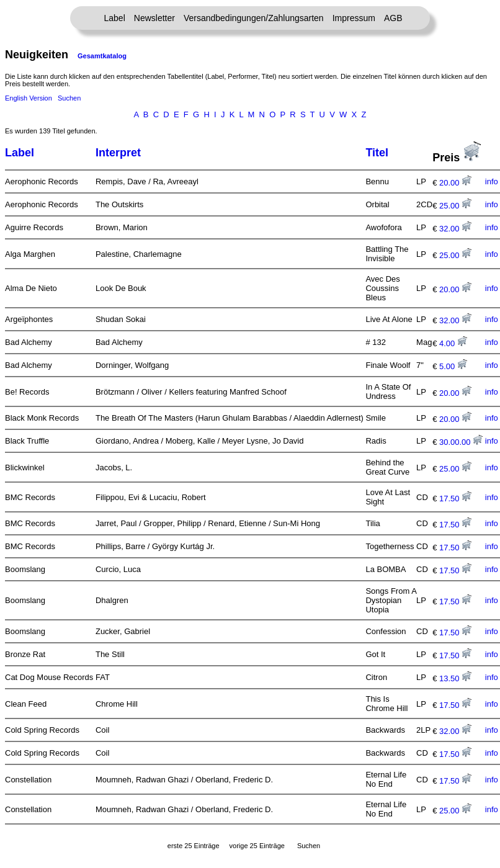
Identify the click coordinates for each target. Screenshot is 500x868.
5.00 (453, 366)
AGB (393, 18)
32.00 (455, 229)
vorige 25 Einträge (257, 846)
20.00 (455, 183)
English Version (29, 98)
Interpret (118, 153)
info (492, 181)
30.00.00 (461, 442)
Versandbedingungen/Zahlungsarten (254, 18)
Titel (377, 153)
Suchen (69, 98)
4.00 (453, 343)
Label (115, 18)
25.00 (455, 206)
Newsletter (154, 18)
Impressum (354, 18)
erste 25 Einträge (194, 846)
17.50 (455, 499)
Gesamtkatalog (102, 56)
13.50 (455, 678)
